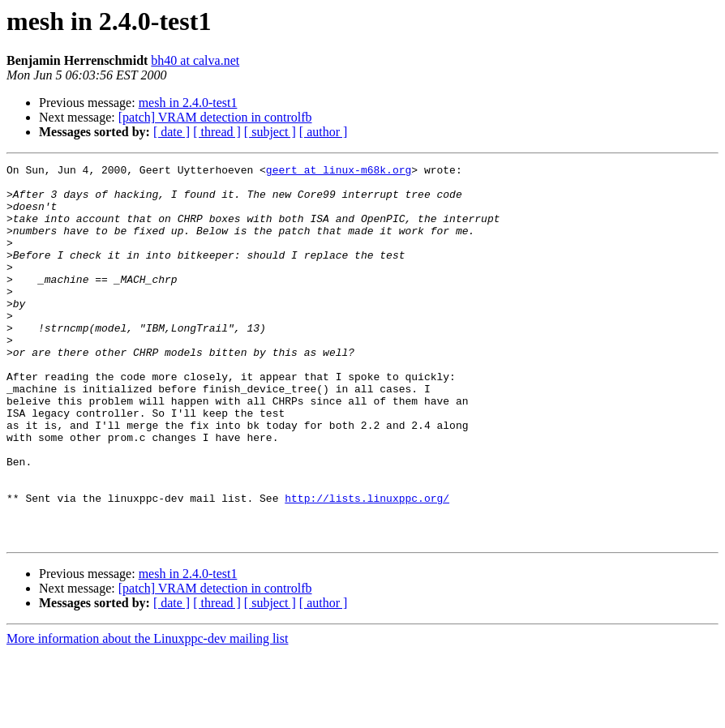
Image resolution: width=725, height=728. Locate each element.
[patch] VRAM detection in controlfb (215, 117)
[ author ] (324, 132)
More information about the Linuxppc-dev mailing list (147, 714)
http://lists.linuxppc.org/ (367, 566)
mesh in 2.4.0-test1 (188, 103)
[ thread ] (217, 132)
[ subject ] (270, 132)
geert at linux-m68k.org (339, 172)
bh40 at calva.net (195, 60)
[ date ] (172, 132)
